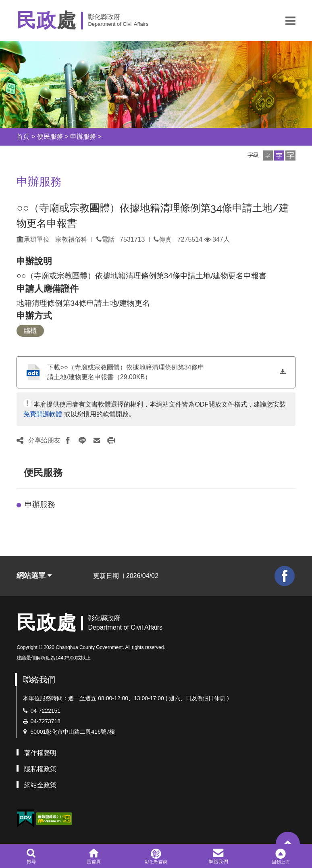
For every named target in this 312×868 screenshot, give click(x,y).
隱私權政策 (40, 769)
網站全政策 (40, 785)
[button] (290, 21)
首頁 (23, 137)
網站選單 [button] (34, 576)
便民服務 (50, 137)
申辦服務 (83, 137)
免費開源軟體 (43, 414)
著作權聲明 (40, 753)
